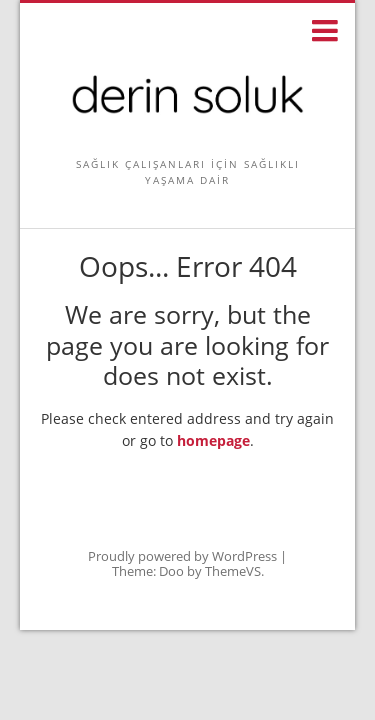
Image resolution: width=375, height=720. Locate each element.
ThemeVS (233, 571)
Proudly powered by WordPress (182, 556)
